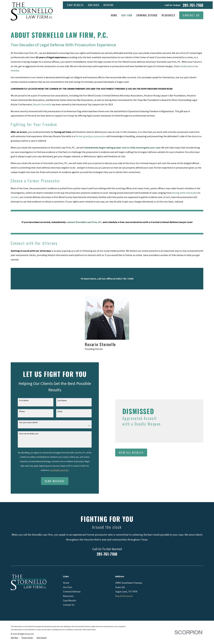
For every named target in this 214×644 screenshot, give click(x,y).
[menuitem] (14, 638)
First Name (21, 400)
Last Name (59, 400)
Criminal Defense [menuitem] (147, 15)
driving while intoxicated (185, 193)
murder (14, 197)
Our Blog (94, 5)
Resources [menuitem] (168, 15)
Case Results (75, 5)
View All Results (136, 453)
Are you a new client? (26, 422)
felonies (15, 70)
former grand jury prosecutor (91, 136)
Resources (68, 596)
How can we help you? (26, 434)
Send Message (52, 481)
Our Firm (68, 587)
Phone (19, 411)
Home (66, 583)
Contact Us (191, 15)
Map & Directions (124, 596)
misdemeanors (187, 66)
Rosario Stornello (42, 104)
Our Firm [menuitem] (127, 15)
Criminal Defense (72, 591)
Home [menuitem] (114, 15)
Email (57, 411)
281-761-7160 (193, 5)
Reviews (109, 5)
